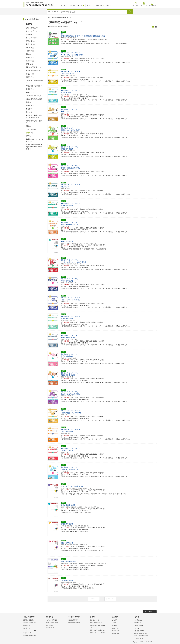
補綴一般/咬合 (32, 28)
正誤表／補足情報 (28, 620)
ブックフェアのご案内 (52, 623)
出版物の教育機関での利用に (101, 627)
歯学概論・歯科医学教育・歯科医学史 (34, 116)
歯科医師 (56, 18)
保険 (28, 126)
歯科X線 (30, 64)
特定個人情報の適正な (145, 635)
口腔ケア (30, 77)
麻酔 (28, 54)
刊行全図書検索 (139, 625)
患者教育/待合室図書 (34, 71)
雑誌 (108, 5)
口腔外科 (30, 51)
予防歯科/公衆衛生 (33, 67)
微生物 (29, 112)
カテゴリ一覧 (61, 5)
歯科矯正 (30, 57)
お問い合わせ (116, 628)
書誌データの (56, 627)
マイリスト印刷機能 (51, 620)
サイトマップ (138, 623)
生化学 (29, 109)
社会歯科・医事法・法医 (35, 81)
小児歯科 (30, 61)
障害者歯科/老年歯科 (34, 86)
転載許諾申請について (96, 623)
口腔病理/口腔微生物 (34, 99)
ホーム (50, 18)
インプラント (31, 38)
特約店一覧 (27, 625)
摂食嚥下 (30, 74)
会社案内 (115, 620)
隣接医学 (30, 89)
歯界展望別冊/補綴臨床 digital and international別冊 (34, 147)
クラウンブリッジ (33, 31)
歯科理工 (30, 92)
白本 (28, 136)
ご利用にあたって (139, 620)
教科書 (29, 133)
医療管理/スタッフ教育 (34, 122)
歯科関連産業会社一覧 (74, 623)
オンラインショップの (34, 632)
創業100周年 (116, 634)
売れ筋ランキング (76, 5)
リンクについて (139, 638)
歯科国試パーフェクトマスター (35, 140)
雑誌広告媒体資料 (73, 620)
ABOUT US (115, 631)
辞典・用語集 (31, 129)
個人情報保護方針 (139, 631)
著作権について (94, 620)
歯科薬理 (30, 105)
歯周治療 (30, 44)
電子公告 (137, 628)
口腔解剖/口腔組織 (33, 96)
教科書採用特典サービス (30, 635)
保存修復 (30, 41)
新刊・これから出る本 (94, 5)
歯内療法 (30, 48)
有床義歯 (30, 34)
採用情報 (115, 625)
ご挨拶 (114, 623)
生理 (28, 102)
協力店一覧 (27, 628)
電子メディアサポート (30, 623)
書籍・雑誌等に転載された (101, 631)
